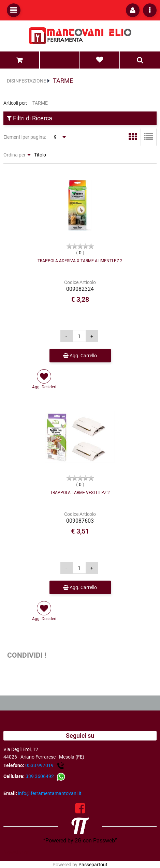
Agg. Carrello (80, 356)
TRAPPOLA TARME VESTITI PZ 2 (80, 493)
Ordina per (14, 155)
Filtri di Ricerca (30, 118)
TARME (63, 81)
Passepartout (93, 865)
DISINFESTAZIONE (26, 81)
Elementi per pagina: (25, 137)
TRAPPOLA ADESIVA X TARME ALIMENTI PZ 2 (80, 261)
